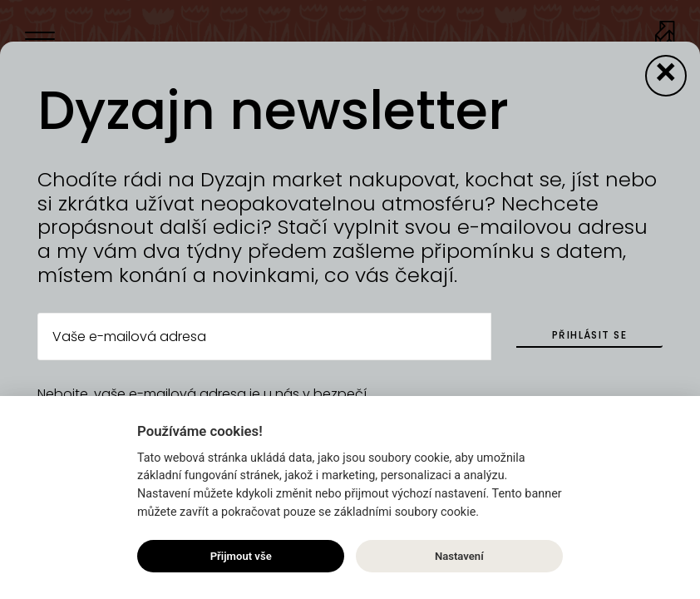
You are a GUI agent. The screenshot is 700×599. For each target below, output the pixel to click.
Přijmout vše (241, 556)
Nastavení (459, 556)
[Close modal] (666, 76)
